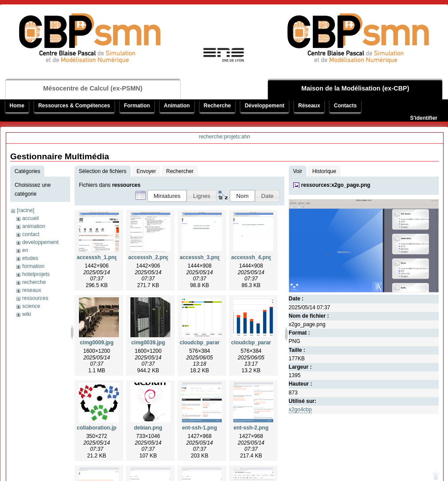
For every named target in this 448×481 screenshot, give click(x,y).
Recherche (217, 106)
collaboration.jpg (98, 428)
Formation (137, 106)
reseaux (32, 290)
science (31, 306)
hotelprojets (36, 274)
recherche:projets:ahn (224, 137)
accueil (30, 218)
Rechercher (180, 171)
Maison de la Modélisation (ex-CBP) (355, 88)
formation (33, 266)
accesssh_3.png (200, 257)
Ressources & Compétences (74, 106)
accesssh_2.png (149, 257)
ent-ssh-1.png (200, 428)
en (25, 250)
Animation (177, 106)
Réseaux (309, 106)
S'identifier (424, 118)
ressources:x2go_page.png (336, 185)
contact (31, 234)
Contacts (345, 106)
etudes (30, 258)
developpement (40, 242)
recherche (34, 282)
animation (34, 226)
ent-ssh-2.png (251, 428)
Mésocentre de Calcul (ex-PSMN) (93, 88)
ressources (35, 298)
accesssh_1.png (97, 257)
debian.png (148, 428)
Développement (265, 106)
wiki (27, 314)
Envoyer (146, 171)
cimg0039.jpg (148, 343)
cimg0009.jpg (97, 343)
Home (17, 106)
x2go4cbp (300, 410)
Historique (324, 171)
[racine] (26, 210)
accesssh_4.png (252, 257)
